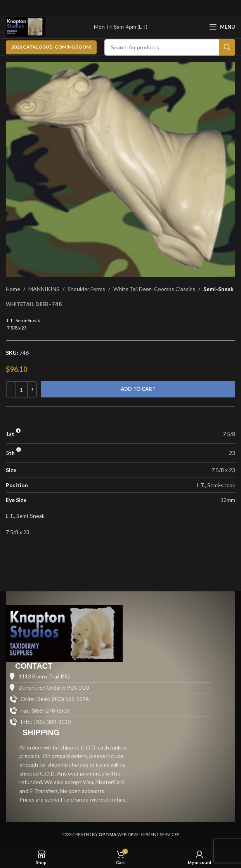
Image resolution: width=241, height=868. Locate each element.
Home (13, 289)
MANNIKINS (44, 289)
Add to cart (138, 389)
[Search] (170, 47)
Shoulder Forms (86, 289)
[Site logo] (26, 26)
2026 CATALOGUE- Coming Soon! (51, 47)
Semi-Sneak (218, 289)
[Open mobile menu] (222, 27)
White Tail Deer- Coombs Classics (154, 289)
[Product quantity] (21, 389)
